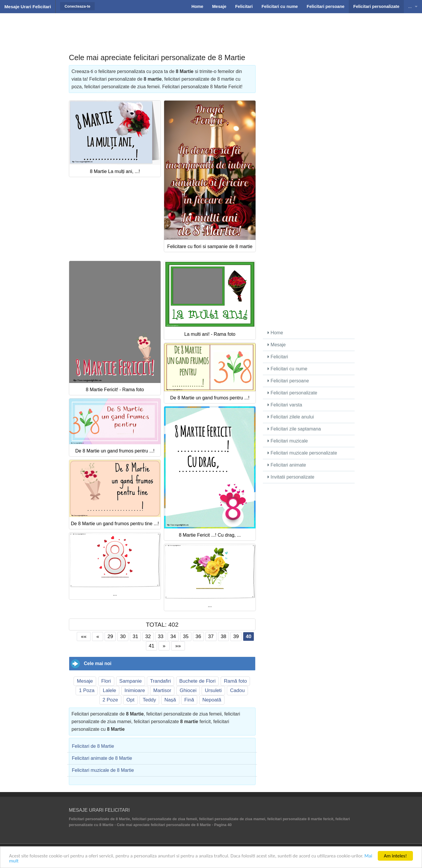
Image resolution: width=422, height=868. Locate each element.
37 (211, 636)
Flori (106, 681)
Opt (130, 700)
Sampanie (131, 681)
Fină (189, 700)
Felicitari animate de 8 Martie (102, 758)
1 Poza (87, 690)
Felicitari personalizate (292, 393)
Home (275, 333)
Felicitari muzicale (288, 441)
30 (123, 636)
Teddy (149, 700)
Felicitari (278, 357)
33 (160, 636)
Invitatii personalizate (291, 477)
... (410, 6)
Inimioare (135, 690)
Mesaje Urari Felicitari (28, 7)
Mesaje (85, 681)
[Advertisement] (211, 28)
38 (223, 636)
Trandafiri (160, 681)
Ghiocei (188, 690)
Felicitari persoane (288, 381)
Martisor (162, 690)
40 (249, 636)
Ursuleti (213, 690)
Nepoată (212, 700)
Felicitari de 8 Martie (93, 746)
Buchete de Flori (198, 681)
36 (198, 636)
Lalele (109, 690)
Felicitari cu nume (287, 369)
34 (173, 636)
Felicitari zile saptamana (294, 429)
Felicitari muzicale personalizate (302, 453)
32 (148, 636)
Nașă (170, 700)
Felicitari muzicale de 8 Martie (103, 770)
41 (151, 646)
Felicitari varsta (285, 405)
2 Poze (110, 700)
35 (186, 636)
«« (84, 636)
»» (178, 646)
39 (236, 636)
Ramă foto (235, 681)
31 (136, 636)
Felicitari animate (287, 465)
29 (110, 636)
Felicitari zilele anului (291, 417)
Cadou (237, 690)
